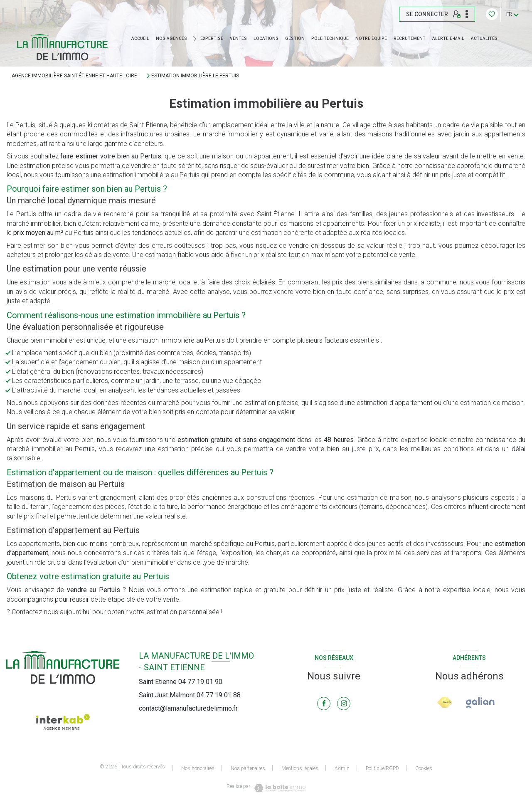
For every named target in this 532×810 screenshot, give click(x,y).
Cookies (424, 769)
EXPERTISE (212, 39)
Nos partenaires (248, 768)
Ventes (238, 39)
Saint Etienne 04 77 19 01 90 (181, 682)
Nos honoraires (198, 768)
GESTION (295, 39)
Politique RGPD (382, 768)
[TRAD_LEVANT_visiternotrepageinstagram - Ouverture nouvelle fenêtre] (344, 704)
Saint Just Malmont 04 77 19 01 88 (190, 695)
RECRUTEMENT (410, 39)
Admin (342, 768)
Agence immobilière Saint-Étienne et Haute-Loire (74, 76)
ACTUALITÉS (484, 39)
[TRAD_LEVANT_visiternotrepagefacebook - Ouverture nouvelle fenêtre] (324, 704)
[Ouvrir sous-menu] (196, 39)
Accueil (140, 39)
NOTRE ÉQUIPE (371, 39)
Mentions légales (300, 768)
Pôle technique (330, 39)
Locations (266, 39)
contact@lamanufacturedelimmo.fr (188, 708)
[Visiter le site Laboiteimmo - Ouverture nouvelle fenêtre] (279, 788)
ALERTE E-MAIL (448, 39)
